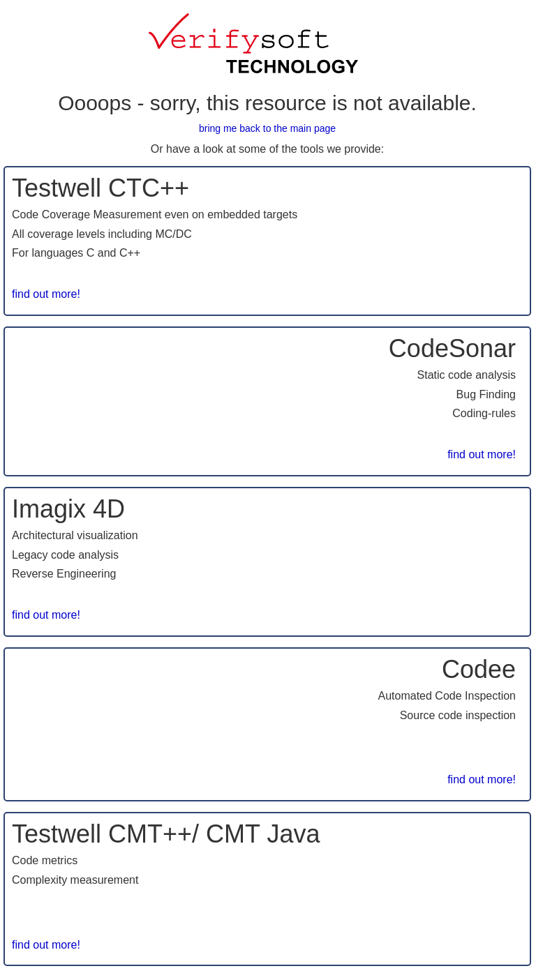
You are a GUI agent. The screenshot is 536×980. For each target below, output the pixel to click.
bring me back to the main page (267, 128)
